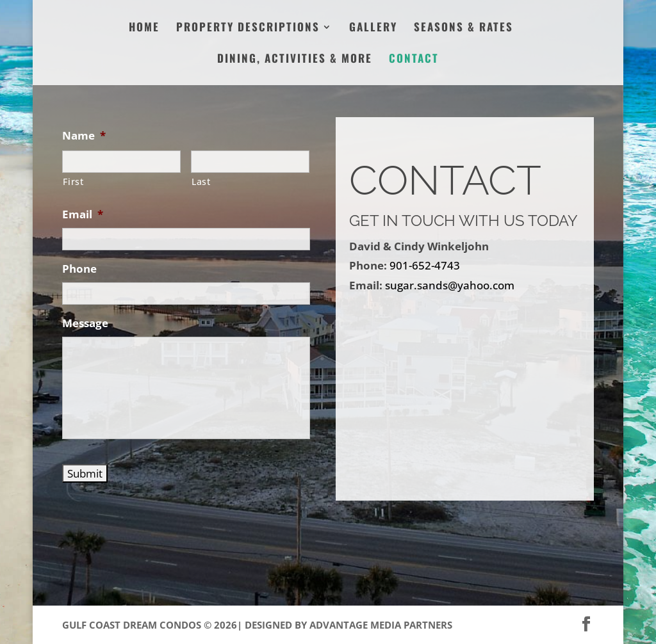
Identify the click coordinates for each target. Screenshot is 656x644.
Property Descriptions (248, 28)
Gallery (373, 28)
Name (84, 136)
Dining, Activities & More (295, 60)
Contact (414, 60)
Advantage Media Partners (381, 625)
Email (83, 214)
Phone (79, 269)
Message (85, 323)
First (73, 181)
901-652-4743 (425, 265)
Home (144, 28)
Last (201, 181)
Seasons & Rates (463, 28)
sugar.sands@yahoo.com (450, 285)
